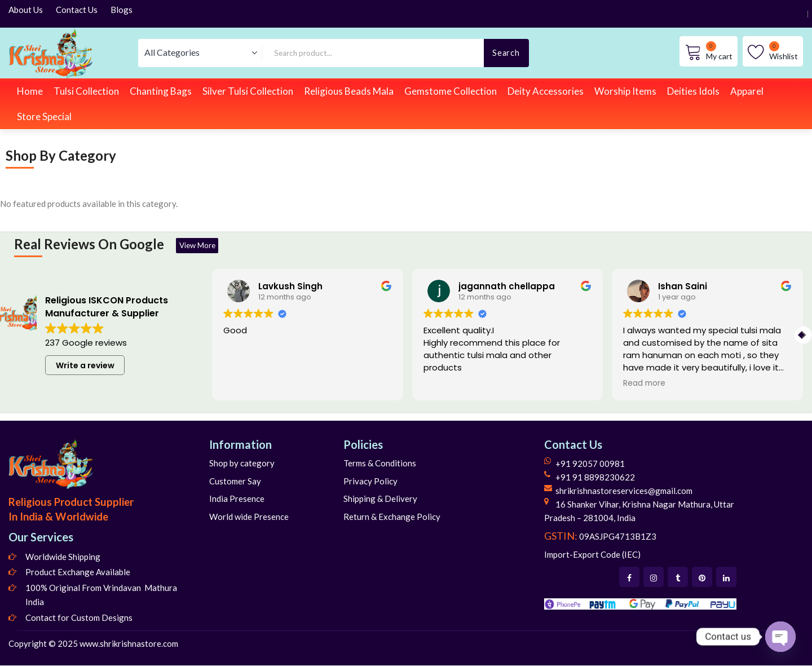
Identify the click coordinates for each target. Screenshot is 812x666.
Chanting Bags (161, 91)
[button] (803, 336)
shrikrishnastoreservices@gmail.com (624, 491)
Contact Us (77, 10)
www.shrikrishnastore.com (129, 644)
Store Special (44, 116)
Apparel (747, 91)
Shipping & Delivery (380, 499)
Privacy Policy (370, 482)
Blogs (122, 10)
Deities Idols (693, 91)
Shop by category (242, 464)
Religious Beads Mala (349, 91)
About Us (26, 10)
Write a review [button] (85, 366)
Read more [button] (644, 384)
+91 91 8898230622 (595, 478)
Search (506, 53)
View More (202, 245)
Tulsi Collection (86, 91)
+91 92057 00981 (590, 464)
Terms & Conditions (380, 464)
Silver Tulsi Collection (248, 91)
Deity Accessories (546, 91)
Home (30, 91)
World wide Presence (249, 517)
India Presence (237, 499)
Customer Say (235, 482)
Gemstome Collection (451, 91)
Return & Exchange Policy (392, 517)
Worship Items (625, 91)
